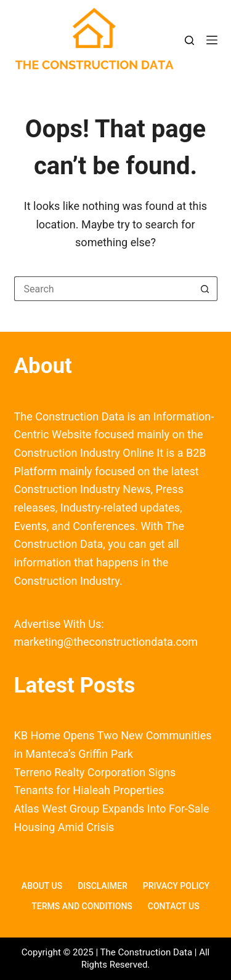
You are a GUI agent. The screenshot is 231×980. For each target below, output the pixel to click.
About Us (42, 886)
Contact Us (174, 906)
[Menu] (212, 40)
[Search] (189, 40)
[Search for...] (103, 289)
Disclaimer (103, 886)
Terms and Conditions (82, 906)
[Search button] (205, 289)
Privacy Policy (176, 886)
